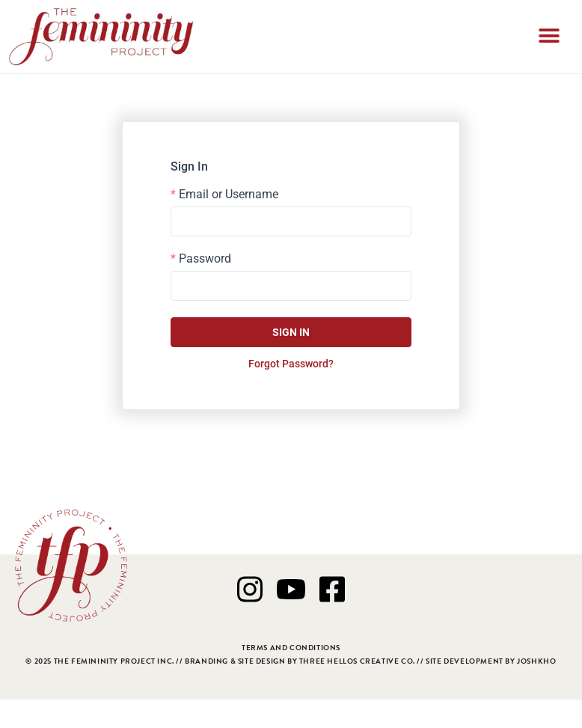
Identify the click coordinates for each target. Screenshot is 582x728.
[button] (549, 37)
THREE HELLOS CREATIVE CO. (357, 661)
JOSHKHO (536, 661)
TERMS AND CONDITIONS (291, 648)
